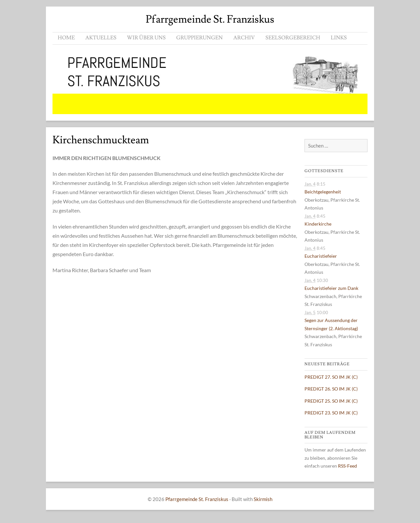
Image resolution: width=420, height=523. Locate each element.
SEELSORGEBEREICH (293, 38)
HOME (66, 38)
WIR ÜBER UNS (146, 38)
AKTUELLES (101, 38)
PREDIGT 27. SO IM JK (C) (331, 377)
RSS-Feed (347, 466)
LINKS (339, 38)
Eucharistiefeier (321, 256)
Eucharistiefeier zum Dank (331, 288)
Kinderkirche (318, 224)
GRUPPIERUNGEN (199, 38)
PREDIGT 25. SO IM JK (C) (331, 401)
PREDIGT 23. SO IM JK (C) (331, 413)
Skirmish (263, 499)
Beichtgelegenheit (323, 192)
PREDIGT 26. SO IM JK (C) (331, 389)
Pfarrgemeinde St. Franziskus (210, 19)
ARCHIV (244, 38)
